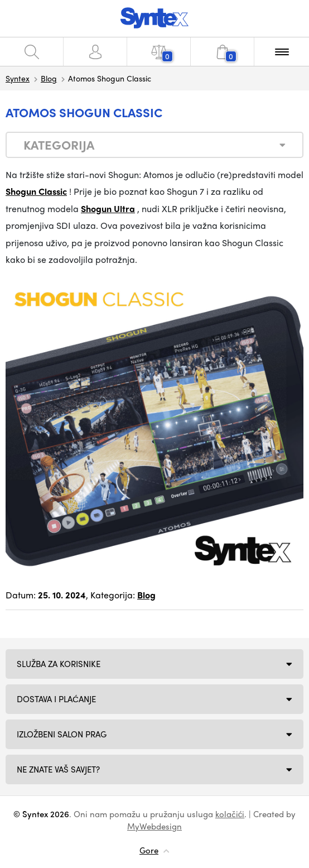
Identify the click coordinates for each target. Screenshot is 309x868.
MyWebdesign (154, 826)
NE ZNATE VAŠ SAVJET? (58, 769)
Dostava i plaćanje (56, 699)
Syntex (18, 78)
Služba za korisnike (59, 664)
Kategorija (59, 145)
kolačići (230, 814)
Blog (49, 78)
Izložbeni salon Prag (62, 734)
